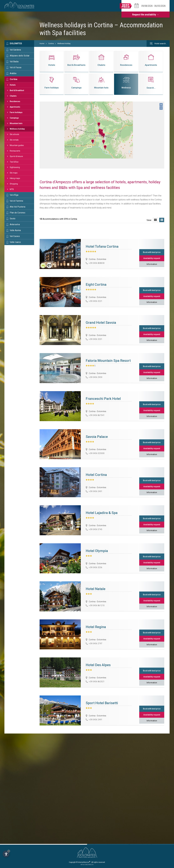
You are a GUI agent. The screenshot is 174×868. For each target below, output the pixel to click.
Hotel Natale (96, 589)
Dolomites (16, 43)
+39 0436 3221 (96, 301)
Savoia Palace (97, 437)
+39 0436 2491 (96, 491)
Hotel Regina (96, 627)
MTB (12, 189)
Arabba (13, 73)
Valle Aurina (15, 230)
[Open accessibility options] (6, 854)
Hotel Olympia (97, 551)
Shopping (14, 184)
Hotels (13, 85)
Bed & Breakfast (17, 90)
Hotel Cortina (96, 475)
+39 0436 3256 (96, 567)
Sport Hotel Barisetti (102, 703)
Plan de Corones (18, 213)
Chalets (13, 96)
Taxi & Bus (14, 162)
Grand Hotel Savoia (101, 323)
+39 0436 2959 (96, 377)
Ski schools (14, 134)
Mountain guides (17, 145)
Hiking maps (15, 178)
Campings (14, 118)
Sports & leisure (16, 156)
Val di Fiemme (16, 201)
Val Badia (14, 62)
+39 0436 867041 (97, 415)
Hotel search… (158, 44)
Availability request (152, 258)
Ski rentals (14, 140)
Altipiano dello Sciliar (20, 56)
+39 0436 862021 (97, 682)
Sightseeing (15, 167)
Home (42, 43)
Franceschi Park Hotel (103, 399)
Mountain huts (16, 123)
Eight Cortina (96, 285)
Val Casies (15, 236)
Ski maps (14, 173)
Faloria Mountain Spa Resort (108, 361)
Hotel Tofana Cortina (102, 246)
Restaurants (15, 151)
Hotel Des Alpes (98, 665)
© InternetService (83, 862)
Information (152, 264)
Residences (15, 101)
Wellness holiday (17, 129)
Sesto (13, 219)
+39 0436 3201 (96, 339)
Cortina (14, 79)
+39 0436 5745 (96, 529)
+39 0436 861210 (97, 605)
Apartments (15, 107)
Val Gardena (15, 50)
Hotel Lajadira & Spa (102, 513)
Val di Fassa (16, 67)
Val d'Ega (14, 195)
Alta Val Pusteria (18, 207)
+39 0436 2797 (96, 643)
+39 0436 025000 (97, 453)
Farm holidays (16, 112)
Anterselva (15, 224)
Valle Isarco (15, 242)
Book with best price (152, 252)
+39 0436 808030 (97, 263)
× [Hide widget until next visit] (9, 851)
